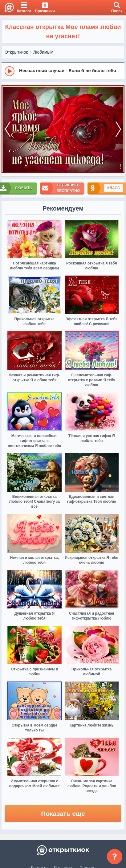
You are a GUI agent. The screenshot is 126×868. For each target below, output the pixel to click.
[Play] (10, 71)
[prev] (8, 129)
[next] (118, 129)
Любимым (43, 52)
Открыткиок (16, 52)
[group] (63, 71)
